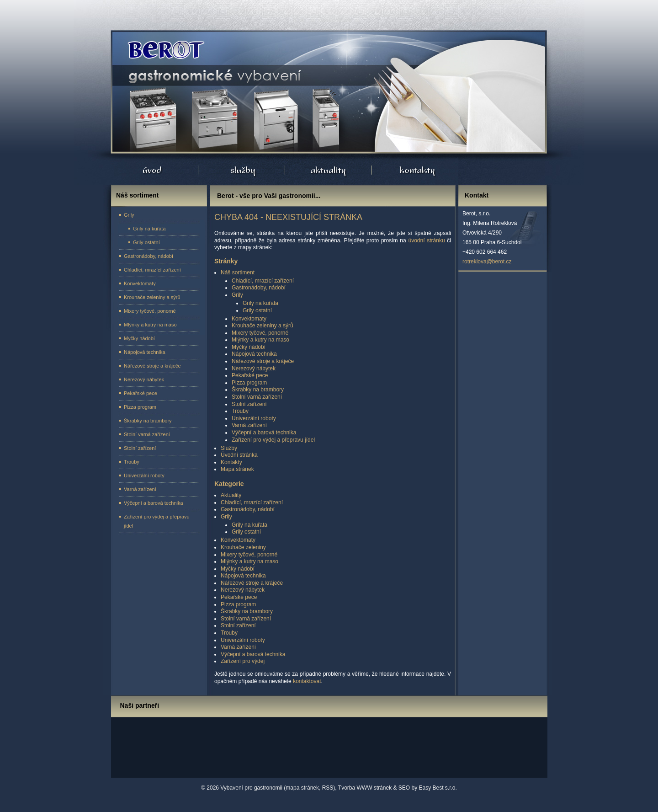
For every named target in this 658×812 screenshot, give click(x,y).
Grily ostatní (257, 310)
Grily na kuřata (260, 303)
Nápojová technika (254, 354)
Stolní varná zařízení (257, 397)
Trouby (240, 411)
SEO (404, 788)
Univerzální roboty (254, 418)
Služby (229, 448)
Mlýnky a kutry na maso (260, 340)
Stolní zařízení (249, 404)
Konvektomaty (249, 319)
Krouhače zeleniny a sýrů (263, 326)
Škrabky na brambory (258, 390)
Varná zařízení (249, 425)
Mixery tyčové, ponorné (260, 333)
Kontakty (231, 462)
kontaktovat (307, 681)
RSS (328, 788)
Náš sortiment (238, 272)
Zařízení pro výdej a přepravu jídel (273, 440)
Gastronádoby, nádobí (259, 288)
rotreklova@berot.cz (487, 262)
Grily (237, 295)
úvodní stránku (426, 240)
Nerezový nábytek (254, 369)
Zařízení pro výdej (243, 661)
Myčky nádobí (249, 347)
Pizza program (249, 383)
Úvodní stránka (164, 50)
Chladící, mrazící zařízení (263, 281)
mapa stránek (302, 788)
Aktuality (231, 495)
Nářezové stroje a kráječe (263, 361)
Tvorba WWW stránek (365, 788)
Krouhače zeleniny (243, 547)
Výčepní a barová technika (264, 433)
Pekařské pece (250, 375)
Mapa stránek (237, 469)
